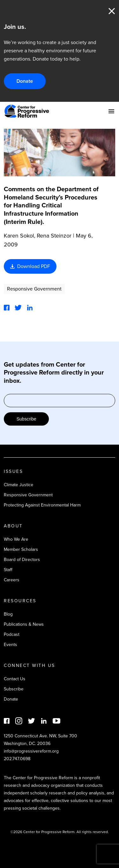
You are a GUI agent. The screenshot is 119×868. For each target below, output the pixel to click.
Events (10, 645)
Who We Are (16, 539)
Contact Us (15, 679)
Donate (25, 81)
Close (112, 11)
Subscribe (26, 419)
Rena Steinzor (54, 236)
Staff (8, 570)
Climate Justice (19, 485)
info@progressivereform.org (31, 751)
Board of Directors (22, 560)
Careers (12, 580)
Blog (8, 614)
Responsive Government (34, 289)
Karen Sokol (19, 236)
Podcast (12, 634)
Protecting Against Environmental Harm (42, 505)
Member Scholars (21, 549)
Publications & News (24, 624)
